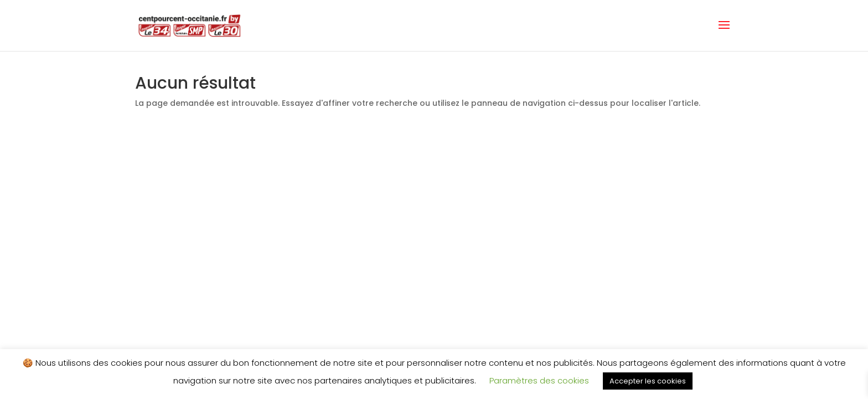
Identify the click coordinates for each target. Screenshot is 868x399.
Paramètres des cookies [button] (539, 380)
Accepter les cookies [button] (648, 381)
